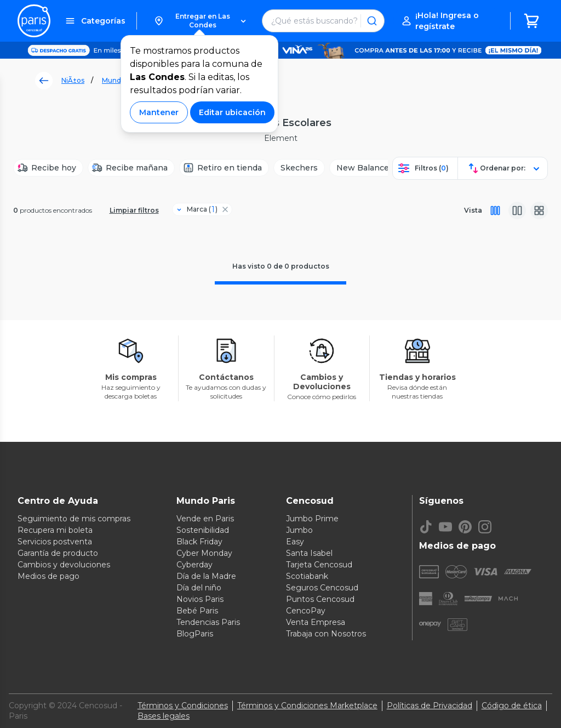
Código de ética (512, 706)
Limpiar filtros (134, 210)
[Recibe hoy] (48, 168)
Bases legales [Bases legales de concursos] (164, 716)
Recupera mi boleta (55, 530)
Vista (473, 210)
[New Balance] (363, 168)
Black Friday (199, 542)
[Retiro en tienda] (224, 168)
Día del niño (199, 588)
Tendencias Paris (208, 622)
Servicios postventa (55, 542)
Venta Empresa (316, 622)
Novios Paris (200, 599)
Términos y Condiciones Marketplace (307, 706)
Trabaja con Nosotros (326, 634)
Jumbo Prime (312, 519)
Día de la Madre (206, 576)
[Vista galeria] (539, 211)
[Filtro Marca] (198, 209)
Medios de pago (48, 576)
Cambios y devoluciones (64, 565)
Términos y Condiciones (183, 706)
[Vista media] (517, 211)
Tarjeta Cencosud (319, 565)
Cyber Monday (204, 553)
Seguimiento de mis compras (74, 519)
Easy (295, 542)
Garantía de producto (58, 553)
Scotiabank (307, 576)
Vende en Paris (205, 519)
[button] (200, 21)
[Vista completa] (495, 211)
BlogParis (195, 634)
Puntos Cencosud (320, 599)
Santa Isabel (309, 553)
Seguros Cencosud (322, 588)
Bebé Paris (197, 611)
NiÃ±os (73, 80)
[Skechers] (299, 168)
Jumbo (299, 530)
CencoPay (306, 611)
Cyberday (194, 565)
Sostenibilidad (203, 530)
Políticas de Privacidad (430, 706)
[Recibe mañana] (131, 168)
